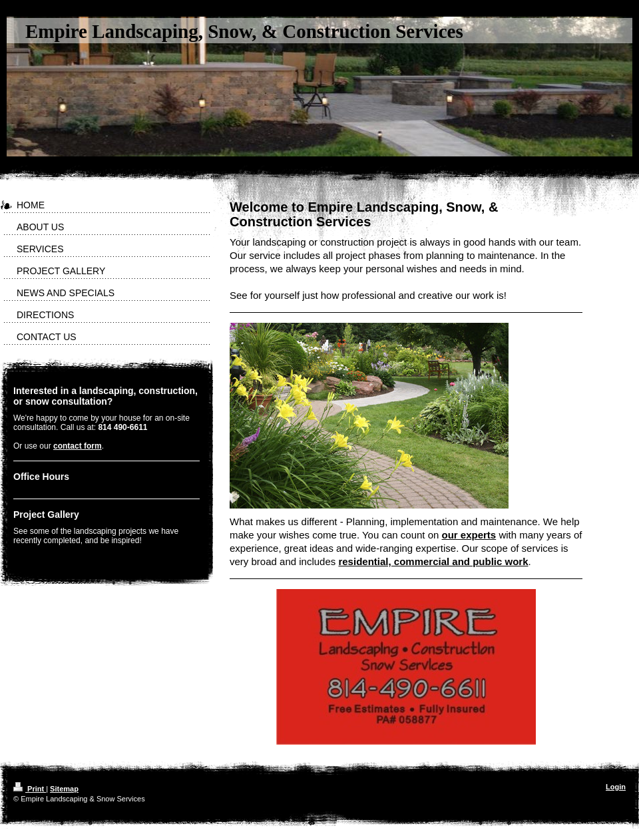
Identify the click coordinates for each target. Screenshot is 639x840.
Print (30, 789)
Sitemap (64, 789)
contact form (78, 446)
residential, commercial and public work (433, 561)
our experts (469, 535)
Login (616, 787)
